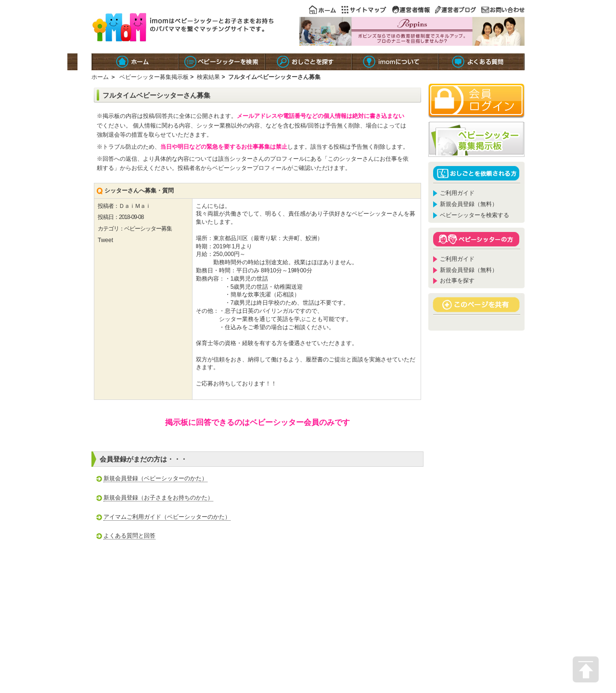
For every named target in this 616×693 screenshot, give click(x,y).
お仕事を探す (457, 281)
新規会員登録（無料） (469, 204)
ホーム (100, 77)
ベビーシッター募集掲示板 (154, 77)
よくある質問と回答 (129, 536)
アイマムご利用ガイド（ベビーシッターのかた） (167, 517)
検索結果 (208, 77)
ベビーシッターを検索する (475, 215)
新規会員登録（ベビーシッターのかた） (155, 478)
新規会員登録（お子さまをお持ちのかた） (158, 498)
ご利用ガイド (457, 193)
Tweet (105, 240)
